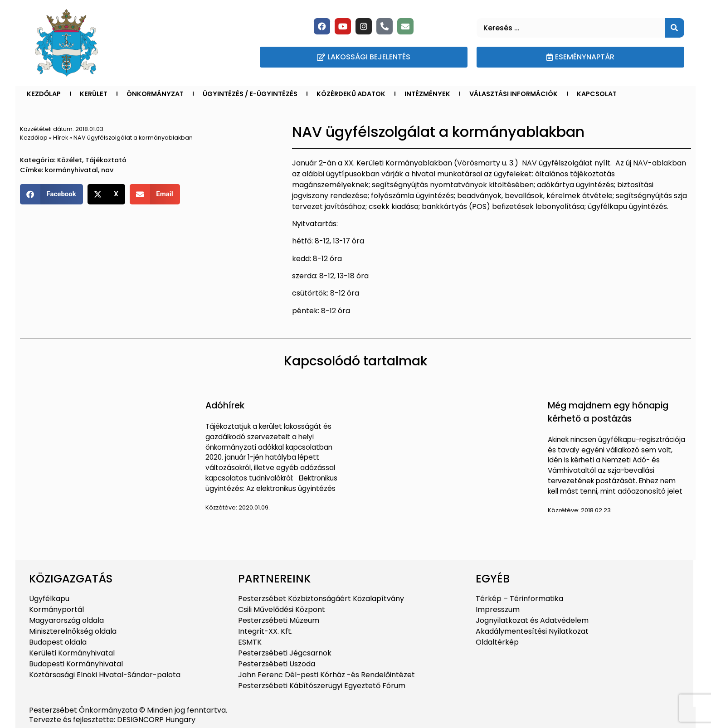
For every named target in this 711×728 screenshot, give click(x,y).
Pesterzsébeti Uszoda (277, 664)
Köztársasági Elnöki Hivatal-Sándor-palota (105, 675)
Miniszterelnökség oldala (73, 631)
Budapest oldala (58, 642)
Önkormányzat (155, 94)
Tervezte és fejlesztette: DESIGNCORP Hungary (112, 720)
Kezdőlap (44, 94)
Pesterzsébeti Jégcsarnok (285, 653)
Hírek (61, 138)
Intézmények (427, 94)
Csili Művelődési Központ (282, 609)
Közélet (70, 160)
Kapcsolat (597, 94)
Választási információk (514, 94)
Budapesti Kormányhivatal (76, 664)
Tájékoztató (106, 160)
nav (107, 170)
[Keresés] (674, 28)
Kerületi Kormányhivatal (72, 653)
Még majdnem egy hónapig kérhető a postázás (608, 412)
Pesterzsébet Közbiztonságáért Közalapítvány (321, 599)
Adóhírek (225, 405)
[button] (51, 194)
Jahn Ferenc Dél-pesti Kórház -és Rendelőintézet (326, 675)
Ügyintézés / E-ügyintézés (250, 94)
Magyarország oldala (66, 620)
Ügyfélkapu (49, 599)
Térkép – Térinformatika (519, 599)
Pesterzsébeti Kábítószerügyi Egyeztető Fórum (322, 686)
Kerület (94, 94)
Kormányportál (56, 609)
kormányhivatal (71, 170)
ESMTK (250, 642)
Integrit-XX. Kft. (265, 631)
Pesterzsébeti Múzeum (279, 620)
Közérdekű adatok (351, 94)
